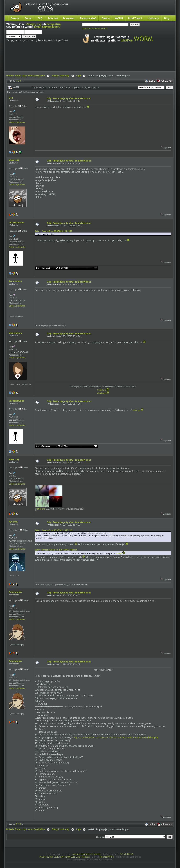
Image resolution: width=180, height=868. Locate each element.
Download (69, 18)
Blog (167, 18)
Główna (15, 18)
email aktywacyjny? (47, 27)
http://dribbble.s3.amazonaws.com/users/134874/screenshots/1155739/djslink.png (116, 737)
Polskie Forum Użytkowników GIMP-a (25, 76)
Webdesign (103, 393)
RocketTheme (107, 857)
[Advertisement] (74, 61)
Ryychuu (13, 522)
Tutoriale (53, 18)
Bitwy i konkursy (60, 76)
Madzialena (15, 333)
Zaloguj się (34, 24)
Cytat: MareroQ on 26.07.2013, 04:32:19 (54, 530)
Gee (11, 98)
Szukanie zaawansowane (95, 28)
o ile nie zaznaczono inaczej (86, 854)
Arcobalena (15, 281)
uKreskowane (16, 223)
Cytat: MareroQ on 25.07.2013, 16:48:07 (54, 231)
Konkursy (153, 18)
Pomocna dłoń (88, 18)
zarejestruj (54, 24)
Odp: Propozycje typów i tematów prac (69, 98)
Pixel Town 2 (135, 18)
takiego (136, 410)
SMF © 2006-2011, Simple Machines (75, 857)
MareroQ (14, 160)
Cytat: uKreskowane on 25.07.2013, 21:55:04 (56, 550)
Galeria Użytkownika (17, 122)
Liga (79, 76)
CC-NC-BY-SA (127, 854)
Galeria (106, 18)
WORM (119, 18)
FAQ (40, 18)
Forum (29, 18)
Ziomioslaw (15, 592)
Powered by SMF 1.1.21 (49, 857)
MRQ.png (40, 509)
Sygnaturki (103, 390)
